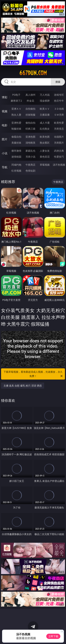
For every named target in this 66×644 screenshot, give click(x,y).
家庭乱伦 (30, 151)
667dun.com (33, 73)
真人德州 (30, 95)
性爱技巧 (59, 157)
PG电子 (16, 95)
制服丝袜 (16, 129)
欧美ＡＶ (45, 109)
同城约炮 (16, 165)
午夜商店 (30, 165)
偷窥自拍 (16, 137)
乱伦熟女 (45, 129)
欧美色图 (45, 137)
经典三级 (30, 129)
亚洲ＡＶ (16, 109)
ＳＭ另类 (59, 115)
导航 (5, 167)
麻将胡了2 (16, 101)
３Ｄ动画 (59, 109)
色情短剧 (30, 171)
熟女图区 (45, 143)
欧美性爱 (59, 123)
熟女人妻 (16, 115)
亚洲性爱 (16, 123)
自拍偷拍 (30, 109)
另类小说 (30, 157)
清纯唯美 (30, 143)
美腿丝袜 (16, 143)
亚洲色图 (30, 137)
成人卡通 (45, 123)
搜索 (58, 82)
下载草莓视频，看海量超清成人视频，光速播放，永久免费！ (33, 374)
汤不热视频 (59, 165)
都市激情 (16, 151)
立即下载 (53, 636)
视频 (5, 111)
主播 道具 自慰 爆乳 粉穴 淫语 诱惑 (23, 386)
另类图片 (59, 143)
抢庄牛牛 (59, 101)
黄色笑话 (45, 157)
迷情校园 (16, 157)
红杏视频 (16, 171)
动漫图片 (59, 137)
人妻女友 (45, 151)
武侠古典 (59, 151)
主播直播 (45, 115)
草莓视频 (45, 165)
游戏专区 (59, 95)
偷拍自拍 (30, 123)
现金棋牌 (45, 101)
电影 (5, 125)
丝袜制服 (30, 115)
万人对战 (45, 95)
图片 (5, 139)
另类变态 (59, 129)
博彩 (5, 97)
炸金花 (30, 101)
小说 (5, 153)
